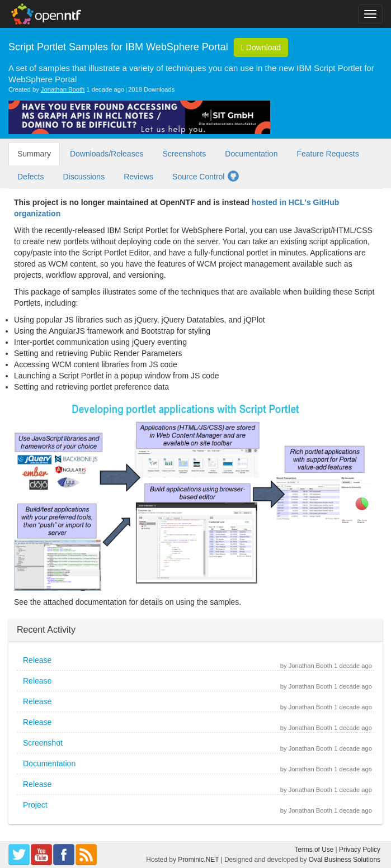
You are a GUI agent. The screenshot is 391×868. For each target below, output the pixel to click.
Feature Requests (328, 154)
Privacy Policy (360, 850)
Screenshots (184, 154)
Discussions (84, 177)
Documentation (251, 154)
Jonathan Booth (63, 89)
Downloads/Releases (107, 154)
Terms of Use (314, 850)
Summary (34, 154)
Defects (30, 177)
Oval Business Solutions (345, 860)
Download (261, 48)
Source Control (206, 176)
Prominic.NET (198, 860)
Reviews (138, 177)
